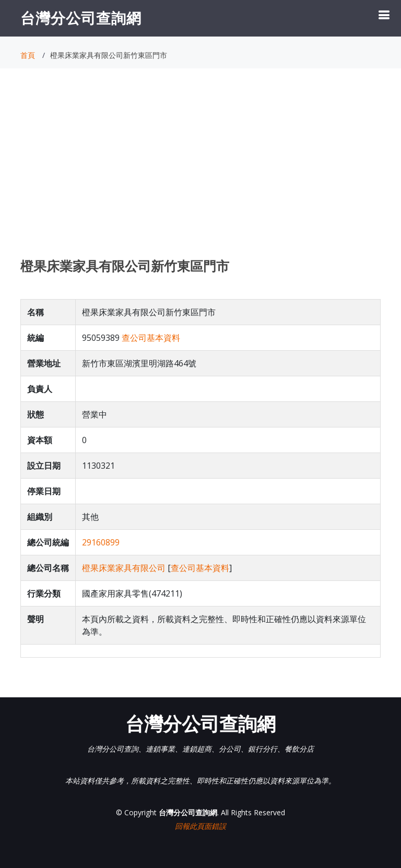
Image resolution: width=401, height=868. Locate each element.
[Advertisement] (200, 173)
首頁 (28, 55)
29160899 (101, 542)
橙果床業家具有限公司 (124, 568)
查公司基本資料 (151, 338)
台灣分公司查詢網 (81, 18)
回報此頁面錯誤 (200, 826)
